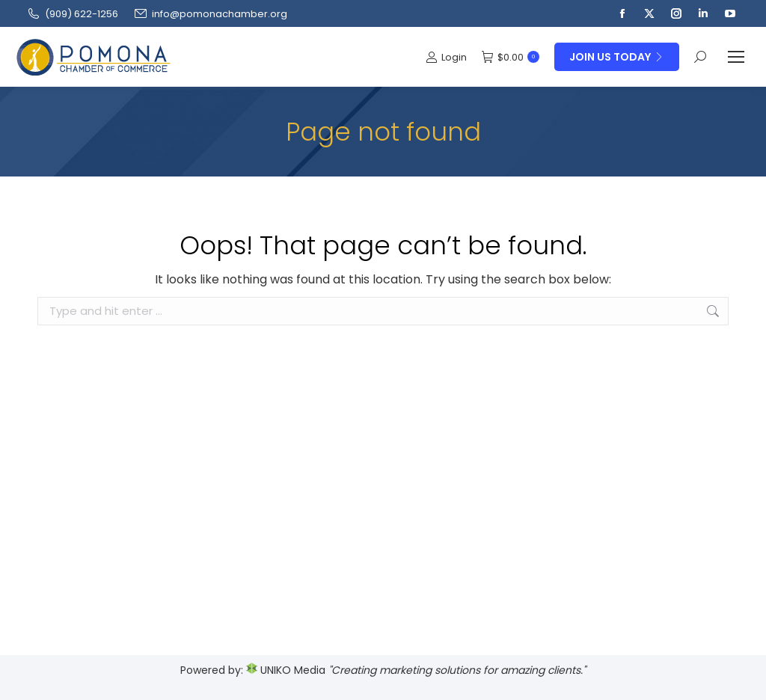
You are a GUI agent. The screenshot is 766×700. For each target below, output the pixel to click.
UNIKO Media (286, 670)
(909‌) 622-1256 (72, 14)
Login (446, 57)
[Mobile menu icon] (736, 57)
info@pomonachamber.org (210, 14)
